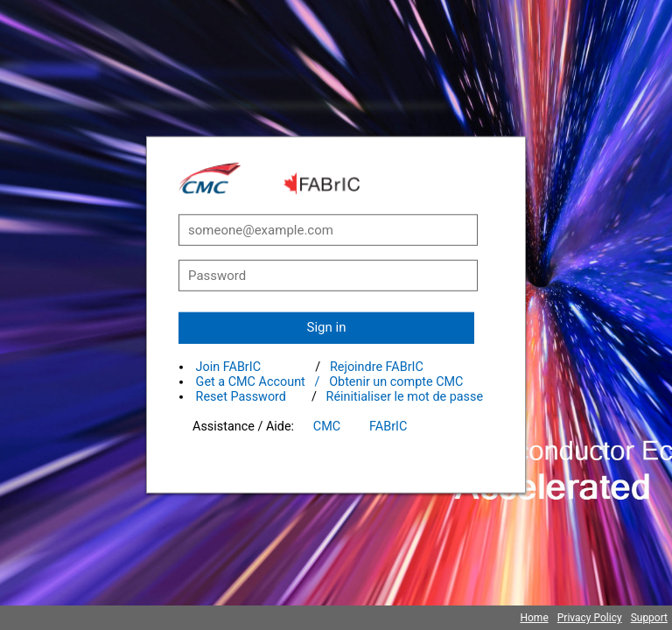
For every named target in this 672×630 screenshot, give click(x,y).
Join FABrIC (228, 367)
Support (649, 618)
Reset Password (241, 397)
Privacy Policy (590, 618)
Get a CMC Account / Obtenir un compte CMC (330, 382)
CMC (327, 427)
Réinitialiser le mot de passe (405, 397)
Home (534, 618)
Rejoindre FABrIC (377, 367)
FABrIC (388, 427)
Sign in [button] (327, 327)
